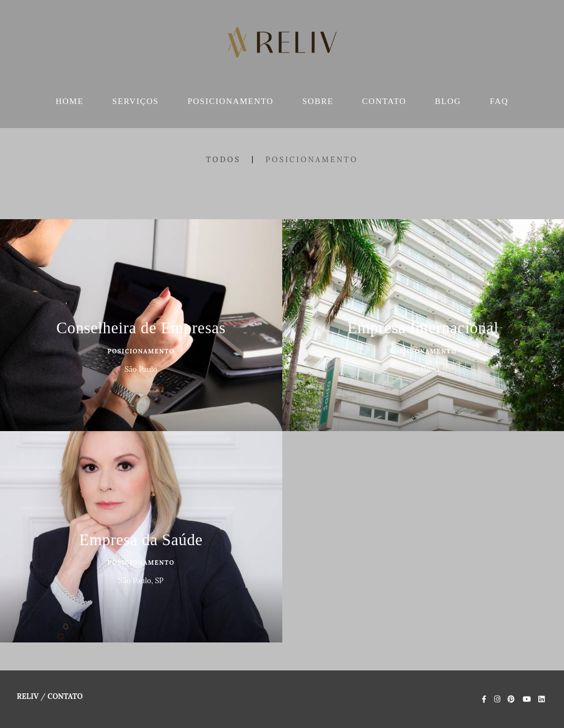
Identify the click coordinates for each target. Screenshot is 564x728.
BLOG (448, 101)
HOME (69, 101)
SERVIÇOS (136, 101)
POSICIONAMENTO (230, 101)
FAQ (499, 101)
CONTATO (384, 101)
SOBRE (318, 101)
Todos (223, 160)
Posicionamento (312, 160)
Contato (65, 696)
